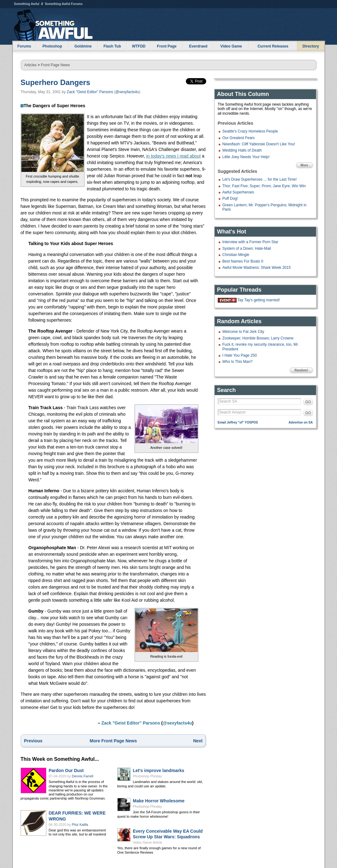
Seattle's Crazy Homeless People (250, 131)
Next (198, 741)
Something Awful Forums (64, 4)
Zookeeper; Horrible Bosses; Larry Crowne (258, 338)
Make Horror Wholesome (159, 801)
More (304, 165)
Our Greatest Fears (239, 138)
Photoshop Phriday (148, 776)
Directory (311, 46)
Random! (301, 370)
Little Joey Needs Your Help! (246, 157)
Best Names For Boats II (243, 261)
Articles (31, 65)
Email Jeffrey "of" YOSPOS (238, 422)
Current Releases (273, 46)
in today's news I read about (173, 156)
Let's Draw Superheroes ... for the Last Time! (260, 179)
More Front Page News (113, 741)
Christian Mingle (236, 255)
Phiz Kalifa (80, 825)
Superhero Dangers (56, 82)
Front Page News (56, 65)
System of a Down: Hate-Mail (247, 248)
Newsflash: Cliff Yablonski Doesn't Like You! (259, 144)
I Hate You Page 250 (240, 355)
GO (308, 402)
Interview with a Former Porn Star (250, 242)
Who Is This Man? (237, 362)
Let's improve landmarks (159, 770)
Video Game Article (148, 842)
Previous (33, 741)
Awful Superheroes (238, 192)
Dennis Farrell (83, 776)
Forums (24, 46)
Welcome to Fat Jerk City (243, 332)
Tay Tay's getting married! (259, 300)
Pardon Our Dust (66, 770)
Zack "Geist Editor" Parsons (90, 92)
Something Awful (27, 4)
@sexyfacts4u (127, 92)
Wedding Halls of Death (242, 150)
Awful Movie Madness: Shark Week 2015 (257, 268)
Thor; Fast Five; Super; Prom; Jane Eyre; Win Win (264, 186)
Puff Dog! (230, 198)
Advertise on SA (301, 422)
